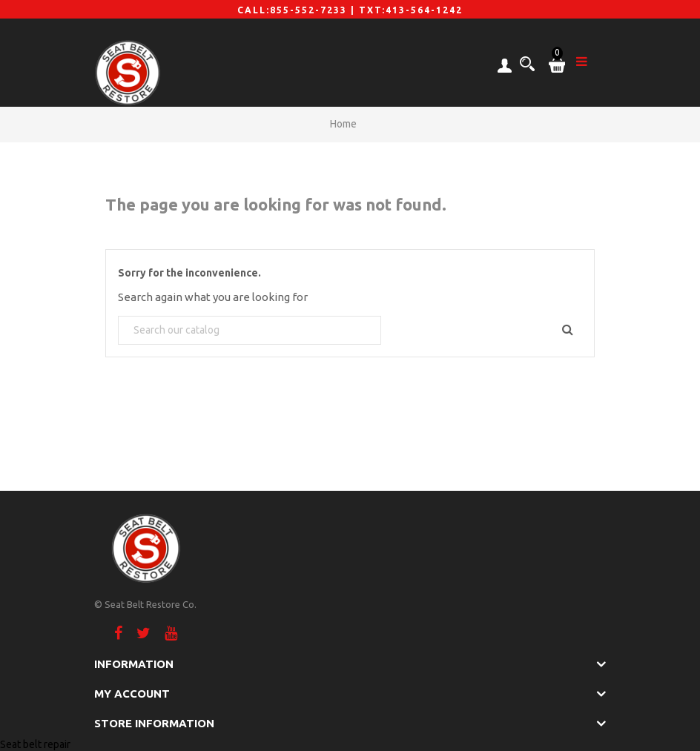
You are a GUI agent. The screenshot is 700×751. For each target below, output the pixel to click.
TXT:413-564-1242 (411, 10)
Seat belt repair (35, 744)
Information (134, 664)
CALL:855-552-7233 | (298, 10)
